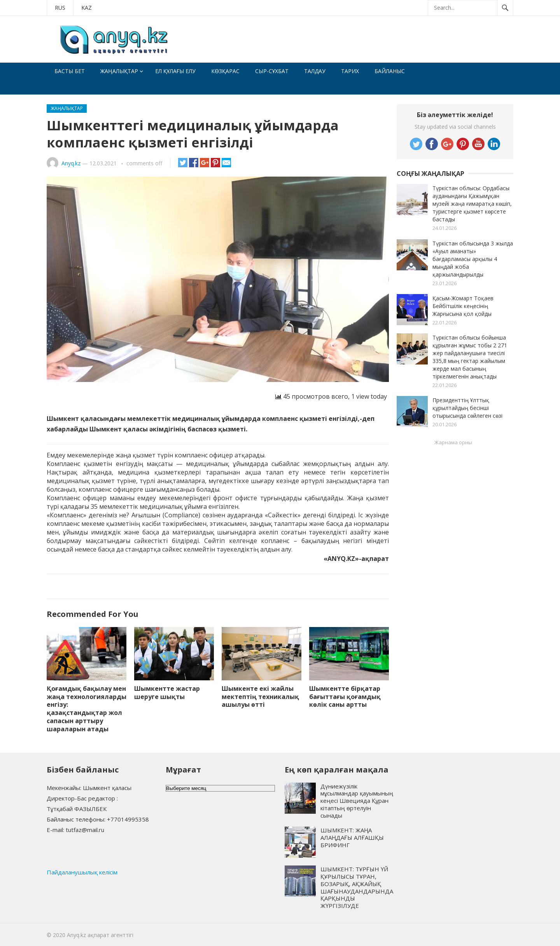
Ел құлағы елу (175, 71)
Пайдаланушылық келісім (82, 872)
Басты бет (70, 71)
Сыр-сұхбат (272, 71)
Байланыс (390, 71)
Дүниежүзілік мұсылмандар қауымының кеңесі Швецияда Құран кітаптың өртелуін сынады (357, 801)
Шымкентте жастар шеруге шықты (167, 693)
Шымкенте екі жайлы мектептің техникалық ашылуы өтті (260, 697)
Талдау (315, 71)
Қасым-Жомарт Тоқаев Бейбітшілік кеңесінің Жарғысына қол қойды (463, 306)
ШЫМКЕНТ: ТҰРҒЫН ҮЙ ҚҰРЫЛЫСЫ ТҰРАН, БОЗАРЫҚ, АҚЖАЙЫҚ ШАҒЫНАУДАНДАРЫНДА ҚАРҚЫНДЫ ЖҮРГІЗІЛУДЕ (357, 887)
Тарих (350, 71)
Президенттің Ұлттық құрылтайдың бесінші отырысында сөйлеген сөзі (467, 408)
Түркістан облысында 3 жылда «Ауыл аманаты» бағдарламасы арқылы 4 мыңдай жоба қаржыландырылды (473, 259)
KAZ (87, 8)
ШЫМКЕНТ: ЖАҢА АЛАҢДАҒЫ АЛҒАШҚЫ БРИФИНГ (352, 837)
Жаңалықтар (119, 71)
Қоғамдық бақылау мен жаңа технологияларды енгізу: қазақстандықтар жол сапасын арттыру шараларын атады (87, 709)
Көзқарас (225, 71)
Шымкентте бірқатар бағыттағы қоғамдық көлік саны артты (345, 697)
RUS (60, 8)
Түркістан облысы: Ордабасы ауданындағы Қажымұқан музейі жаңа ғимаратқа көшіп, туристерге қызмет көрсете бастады (472, 204)
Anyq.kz (71, 163)
